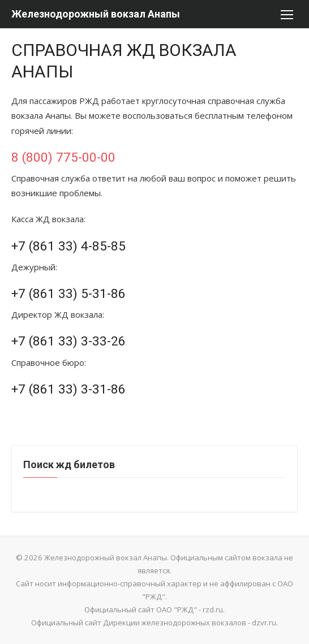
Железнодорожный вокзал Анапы (96, 14)
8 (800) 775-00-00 (63, 157)
